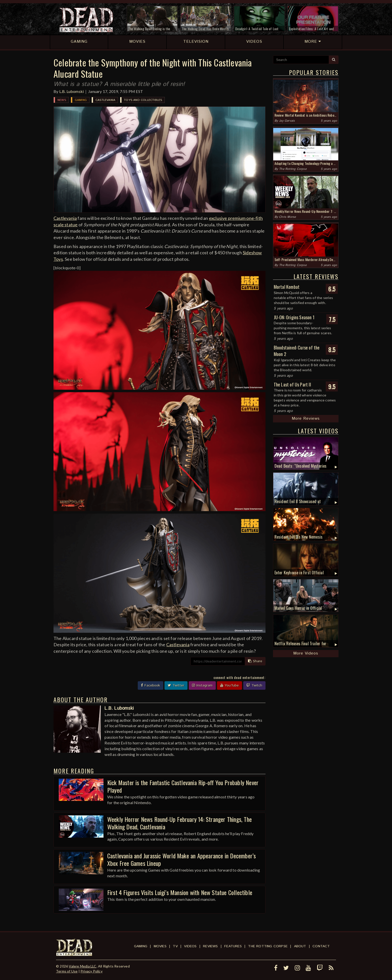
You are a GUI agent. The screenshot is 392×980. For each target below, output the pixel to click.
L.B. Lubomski (72, 91)
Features (233, 946)
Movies (160, 946)
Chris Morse (287, 217)
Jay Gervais (287, 121)
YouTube (229, 685)
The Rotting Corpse (293, 169)
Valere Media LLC (82, 966)
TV (175, 946)
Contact (321, 946)
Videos (190, 946)
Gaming (81, 100)
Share (255, 661)
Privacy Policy (91, 971)
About (300, 946)
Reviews (210, 946)
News (62, 100)
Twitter (176, 685)
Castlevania (105, 100)
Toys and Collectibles (143, 100)
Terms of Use (67, 971)
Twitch (254, 685)
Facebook (150, 685)
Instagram (202, 685)
